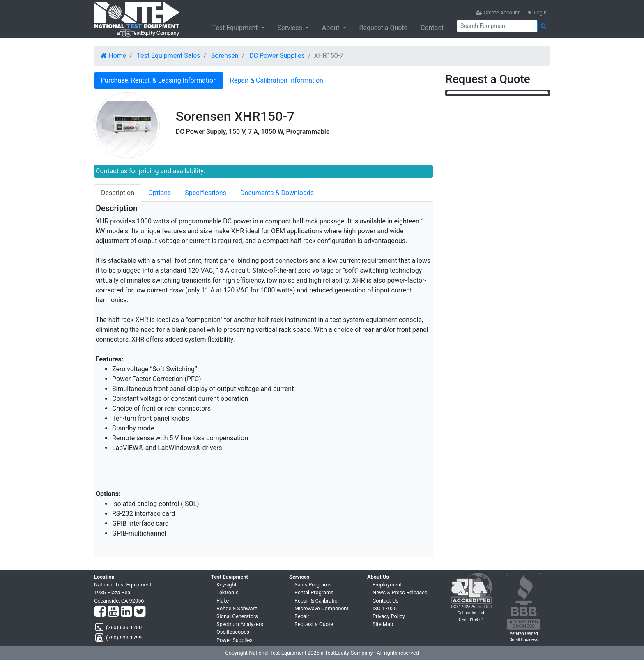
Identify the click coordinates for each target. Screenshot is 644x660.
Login (537, 13)
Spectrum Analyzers (240, 624)
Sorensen (225, 56)
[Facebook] (100, 612)
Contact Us (385, 601)
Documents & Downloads (277, 193)
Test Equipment (236, 28)
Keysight (227, 585)
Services (291, 28)
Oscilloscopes (233, 632)
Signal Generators (237, 616)
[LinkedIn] (126, 612)
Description (118, 193)
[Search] (497, 26)
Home (113, 56)
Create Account (498, 13)
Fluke (223, 601)
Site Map (383, 624)
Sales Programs (313, 585)
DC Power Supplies (277, 56)
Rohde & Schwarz (237, 608)
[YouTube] (113, 612)
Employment (387, 585)
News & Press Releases (400, 592)
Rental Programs (314, 592)
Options (160, 193)
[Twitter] (140, 612)
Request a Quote (384, 28)
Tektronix (227, 592)
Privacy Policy (389, 616)
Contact (432, 28)
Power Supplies (235, 640)
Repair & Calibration (317, 601)
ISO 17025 (385, 608)
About (332, 28)
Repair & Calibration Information (277, 80)
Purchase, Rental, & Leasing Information (159, 80)
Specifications (206, 193)
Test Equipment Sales (168, 56)
